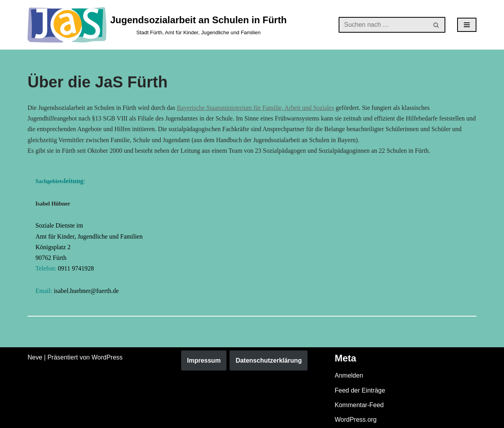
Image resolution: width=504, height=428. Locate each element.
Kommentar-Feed (359, 405)
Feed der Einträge (360, 390)
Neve (35, 357)
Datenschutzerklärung (269, 360)
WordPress (107, 357)
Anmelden (349, 375)
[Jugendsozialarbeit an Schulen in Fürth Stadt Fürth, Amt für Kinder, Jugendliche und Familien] (157, 25)
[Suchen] (383, 25)
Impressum (204, 360)
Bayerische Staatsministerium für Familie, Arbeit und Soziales (255, 108)
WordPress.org (356, 420)
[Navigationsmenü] (467, 25)
